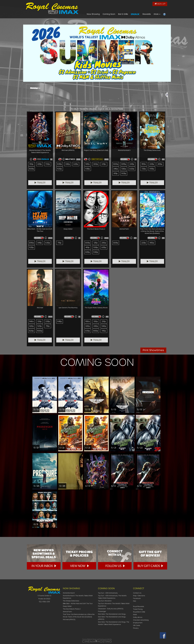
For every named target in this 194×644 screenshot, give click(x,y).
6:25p (76, 164)
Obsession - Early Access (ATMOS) (111, 609)
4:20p (31, 326)
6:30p (48, 243)
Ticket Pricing (138, 609)
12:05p (88, 243)
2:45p (132, 164)
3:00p (96, 164)
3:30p (68, 164)
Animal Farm (67, 612)
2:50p (104, 243)
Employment (138, 623)
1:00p (96, 321)
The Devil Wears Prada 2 (72, 609)
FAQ (135, 601)
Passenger (102, 611)
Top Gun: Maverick (105, 601)
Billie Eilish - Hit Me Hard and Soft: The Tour (78, 603)
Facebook (137, 598)
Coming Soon (109, 14)
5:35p (96, 247)
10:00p (40, 331)
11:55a (144, 164)
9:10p (104, 331)
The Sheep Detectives (71, 601)
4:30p (96, 326)
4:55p (160, 164)
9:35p (88, 169)
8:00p (96, 331)
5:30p (124, 169)
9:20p (59, 169)
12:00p (116, 164)
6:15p (104, 164)
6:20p (132, 169)
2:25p (152, 164)
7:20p (48, 164)
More (157, 14)
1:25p (96, 243)
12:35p (60, 164)
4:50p (152, 243)
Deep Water (67, 606)
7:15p (59, 243)
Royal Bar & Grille (139, 612)
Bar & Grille (123, 14)
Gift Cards (137, 625)
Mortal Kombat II (69, 593)
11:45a (88, 164)
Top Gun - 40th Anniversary (108, 593)
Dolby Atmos (138, 617)
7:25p (144, 169)
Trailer (40, 183)
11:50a (88, 321)
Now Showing (93, 14)
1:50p (31, 164)
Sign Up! (160, 4)
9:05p (124, 173)
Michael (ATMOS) (69, 619)
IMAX (135, 615)
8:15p (116, 173)
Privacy (136, 628)
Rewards (147, 14)
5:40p (104, 326)
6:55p (104, 247)
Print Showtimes (153, 350)
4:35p (40, 164)
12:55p (124, 164)
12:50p (32, 243)
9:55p (152, 169)
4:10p (88, 247)
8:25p (88, 252)
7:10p (48, 326)
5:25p (40, 326)
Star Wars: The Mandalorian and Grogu (112, 614)
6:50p (88, 331)
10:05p (32, 169)
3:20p (88, 326)
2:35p (48, 321)
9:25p (31, 247)
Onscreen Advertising (141, 620)
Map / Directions (139, 596)
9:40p (96, 252)
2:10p (104, 321)
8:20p (31, 331)
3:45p (40, 243)
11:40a (32, 321)
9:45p (60, 321)
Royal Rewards (139, 606)
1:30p (40, 321)
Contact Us (137, 593)
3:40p (116, 169)
